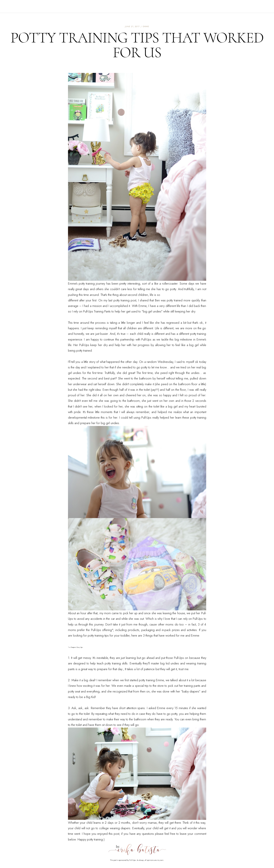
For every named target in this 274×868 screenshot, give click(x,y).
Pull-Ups (88, 311)
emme (146, 26)
